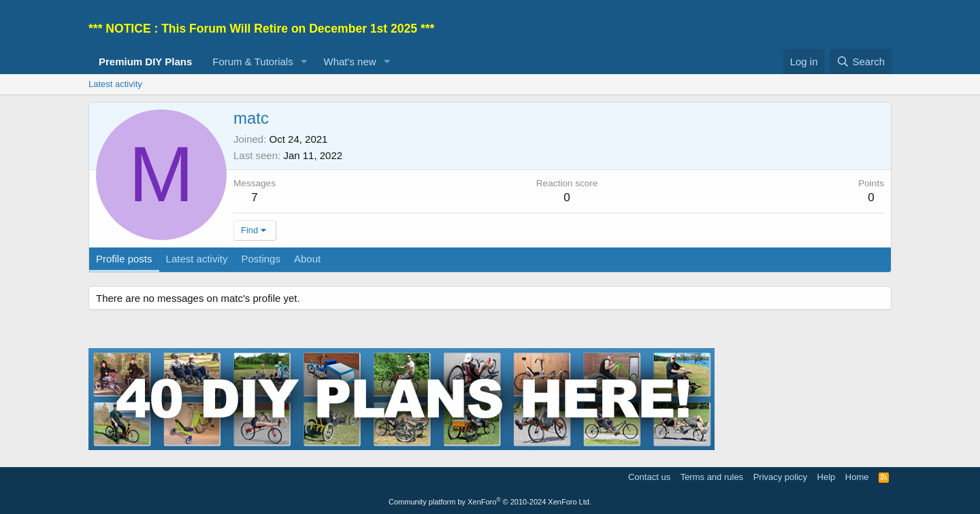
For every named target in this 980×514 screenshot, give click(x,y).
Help (827, 477)
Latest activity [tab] (197, 259)
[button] (304, 62)
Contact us (649, 477)
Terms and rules (712, 477)
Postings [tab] (261, 259)
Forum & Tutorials (252, 62)
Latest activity (115, 84)
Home (857, 477)
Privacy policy (780, 477)
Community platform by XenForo (490, 502)
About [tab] (307, 259)
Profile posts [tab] (124, 259)
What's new (350, 62)
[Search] (861, 62)
